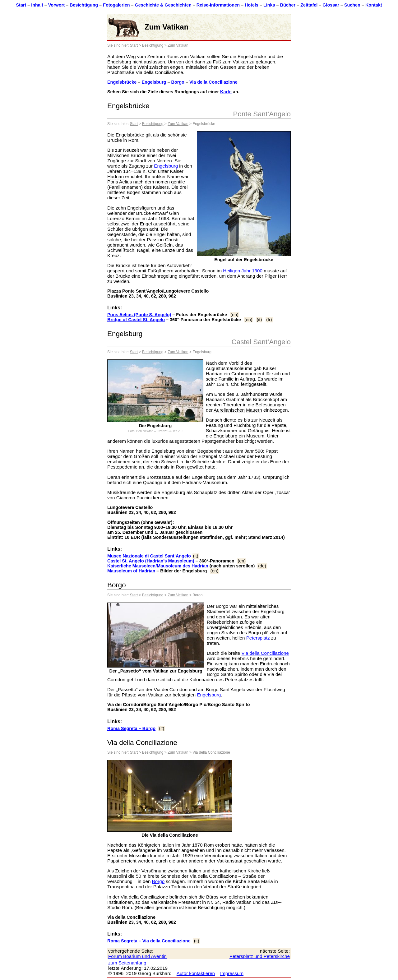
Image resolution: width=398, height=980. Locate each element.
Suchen (352, 5)
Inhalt (37, 5)
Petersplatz (258, 638)
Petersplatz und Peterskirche (260, 956)
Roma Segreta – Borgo (131, 728)
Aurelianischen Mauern (238, 410)
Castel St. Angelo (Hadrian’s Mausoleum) (151, 561)
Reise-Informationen (218, 5)
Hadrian (116, 176)
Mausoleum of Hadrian (131, 571)
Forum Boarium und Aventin (137, 956)
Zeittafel (309, 5)
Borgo (178, 82)
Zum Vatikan (178, 124)
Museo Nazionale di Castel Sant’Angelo (149, 556)
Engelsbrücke (122, 82)
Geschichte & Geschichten (163, 5)
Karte (226, 92)
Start (21, 5)
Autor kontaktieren (196, 973)
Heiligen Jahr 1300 (243, 271)
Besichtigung (84, 5)
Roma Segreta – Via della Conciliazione (149, 941)
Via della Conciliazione (213, 82)
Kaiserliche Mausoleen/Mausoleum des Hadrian (158, 566)
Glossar (331, 5)
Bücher (288, 5)
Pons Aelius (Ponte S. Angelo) (139, 315)
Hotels (252, 5)
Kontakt (374, 5)
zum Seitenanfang (127, 963)
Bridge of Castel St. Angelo (136, 320)
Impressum (232, 973)
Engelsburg (154, 82)
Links (269, 5)
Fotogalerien (116, 5)
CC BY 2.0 (175, 431)
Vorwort (56, 5)
